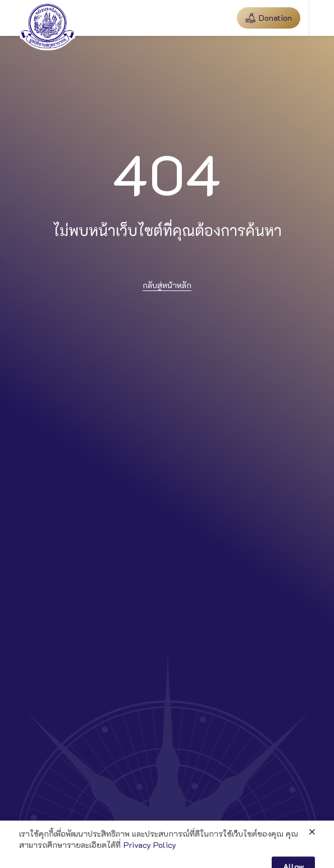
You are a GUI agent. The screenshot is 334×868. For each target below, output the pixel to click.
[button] (321, 18)
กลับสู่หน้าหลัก (167, 285)
